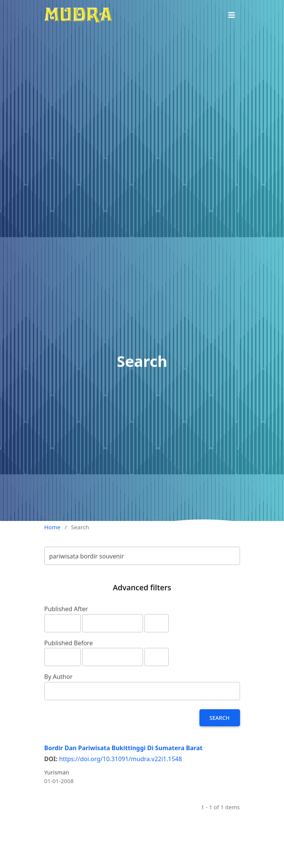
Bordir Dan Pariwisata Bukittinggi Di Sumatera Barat (123, 748)
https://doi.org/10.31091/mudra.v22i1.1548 (121, 759)
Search (220, 718)
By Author (59, 677)
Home (53, 527)
